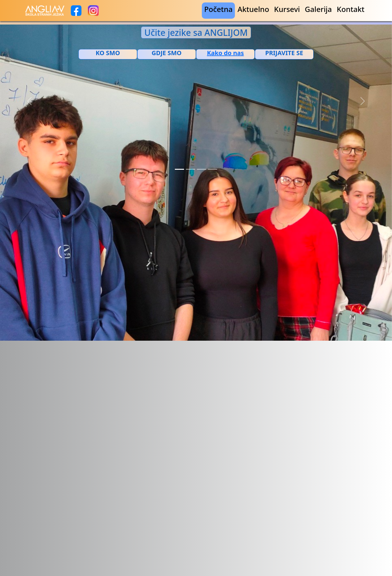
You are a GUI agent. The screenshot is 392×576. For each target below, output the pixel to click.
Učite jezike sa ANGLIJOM (196, 32)
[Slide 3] (202, 169)
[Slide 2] (190, 169)
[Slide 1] (179, 169)
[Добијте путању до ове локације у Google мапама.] (225, 53)
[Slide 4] (213, 169)
